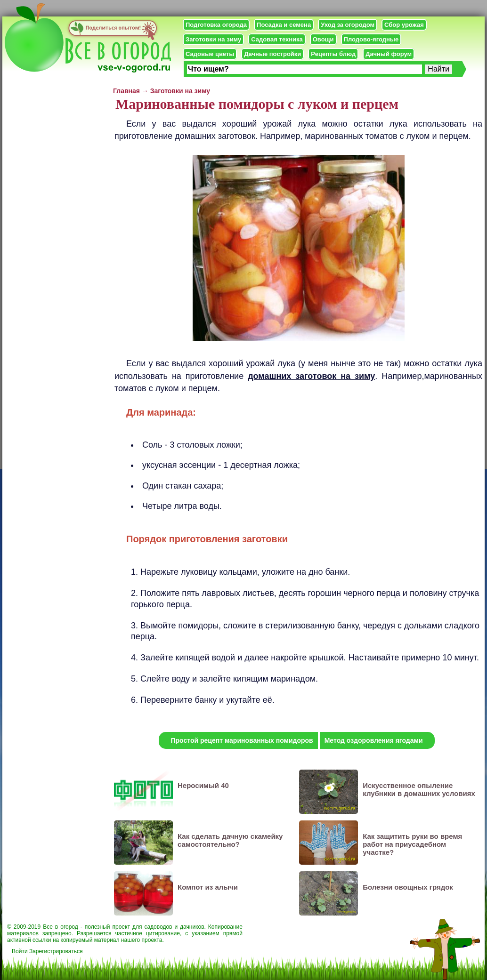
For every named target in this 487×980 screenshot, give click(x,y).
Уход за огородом (348, 25)
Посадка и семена (284, 25)
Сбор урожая (404, 25)
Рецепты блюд (333, 54)
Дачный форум (389, 54)
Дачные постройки (272, 54)
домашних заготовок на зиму (311, 376)
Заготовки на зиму (213, 39)
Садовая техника (277, 39)
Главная (126, 91)
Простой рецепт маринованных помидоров (242, 740)
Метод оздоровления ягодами (374, 740)
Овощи (323, 39)
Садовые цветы (210, 54)
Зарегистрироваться (56, 951)
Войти (20, 951)
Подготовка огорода (216, 25)
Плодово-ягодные (371, 39)
